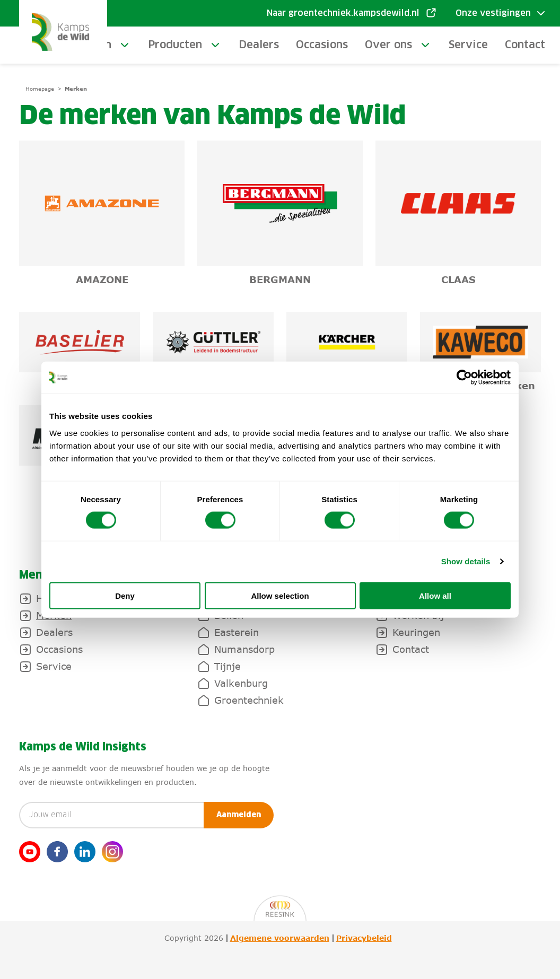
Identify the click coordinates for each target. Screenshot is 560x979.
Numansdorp (244, 649)
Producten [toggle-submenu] (175, 45)
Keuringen (416, 632)
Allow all (435, 595)
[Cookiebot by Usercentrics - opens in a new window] (464, 378)
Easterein (237, 632)
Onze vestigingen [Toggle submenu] (493, 13)
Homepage (40, 89)
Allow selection (280, 595)
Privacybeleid (364, 938)
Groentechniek (249, 700)
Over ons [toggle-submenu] (388, 45)
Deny (125, 595)
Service (468, 45)
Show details (466, 561)
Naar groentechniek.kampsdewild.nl (343, 13)
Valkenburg (241, 683)
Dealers (259, 45)
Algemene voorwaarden (280, 938)
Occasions (322, 45)
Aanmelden (239, 815)
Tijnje (227, 666)
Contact (525, 45)
